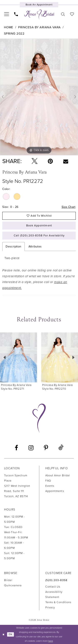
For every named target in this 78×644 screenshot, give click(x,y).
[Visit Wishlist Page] (72, 14)
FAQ (48, 481)
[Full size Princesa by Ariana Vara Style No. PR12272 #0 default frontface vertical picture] (39, 97)
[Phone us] (16, 14)
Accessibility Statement (54, 595)
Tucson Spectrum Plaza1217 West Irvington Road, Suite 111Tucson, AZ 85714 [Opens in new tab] (17, 486)
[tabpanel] (39, 97)
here (51, 641)
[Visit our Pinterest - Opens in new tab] (46, 448)
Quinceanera (13, 585)
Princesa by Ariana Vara (39, 27)
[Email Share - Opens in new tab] (66, 161)
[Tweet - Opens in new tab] (35, 161)
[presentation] (19, 358)
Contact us (53, 587)
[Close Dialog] (4, 634)
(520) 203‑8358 (56, 580)
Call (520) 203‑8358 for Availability (39, 236)
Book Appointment (39, 226)
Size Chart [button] (69, 207)
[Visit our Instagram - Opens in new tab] (31, 448)
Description (13, 246)
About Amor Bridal (58, 476)
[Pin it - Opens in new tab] (50, 161)
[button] (7, 14)
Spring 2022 (14, 34)
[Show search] (63, 14)
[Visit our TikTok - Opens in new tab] (61, 448)
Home (9, 27)
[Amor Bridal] (39, 15)
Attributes (35, 246)
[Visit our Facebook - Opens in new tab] (16, 448)
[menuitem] (7, 14)
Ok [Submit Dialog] (11, 634)
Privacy (50, 608)
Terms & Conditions (58, 602)
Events (50, 486)
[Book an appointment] (39, 5)
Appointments (55, 491)
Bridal (8, 580)
